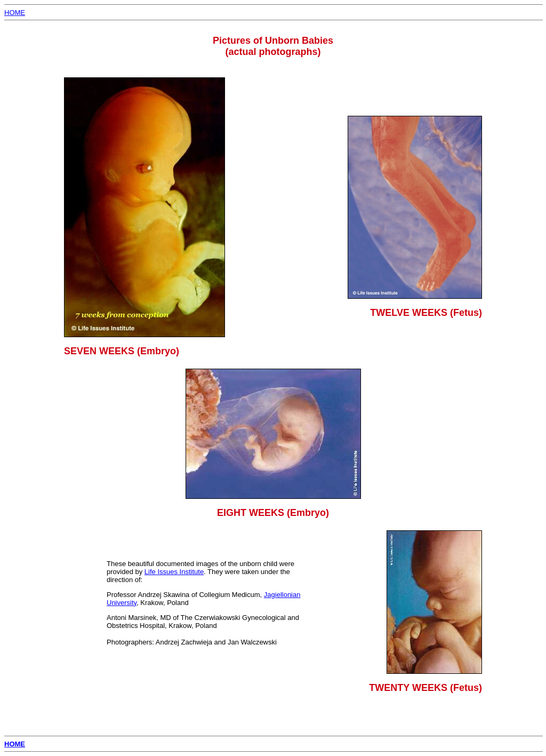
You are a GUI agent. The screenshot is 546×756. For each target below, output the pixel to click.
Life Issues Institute (174, 572)
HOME (15, 13)
